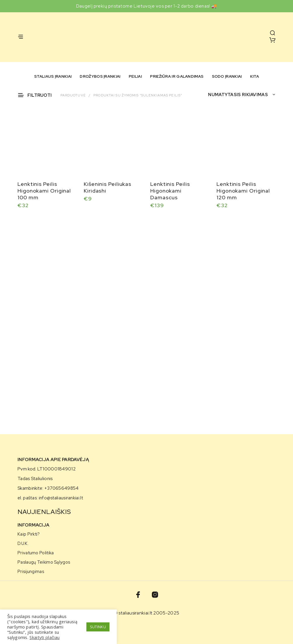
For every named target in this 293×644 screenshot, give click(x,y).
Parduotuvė (73, 95)
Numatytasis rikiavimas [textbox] (238, 95)
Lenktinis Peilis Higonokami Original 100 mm (44, 191)
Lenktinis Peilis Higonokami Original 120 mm (243, 190)
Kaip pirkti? (29, 534)
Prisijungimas (31, 571)
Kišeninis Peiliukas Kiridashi (108, 187)
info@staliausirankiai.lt (61, 498)
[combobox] (242, 95)
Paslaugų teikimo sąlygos (44, 562)
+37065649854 (62, 488)
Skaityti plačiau (45, 637)
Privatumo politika (36, 553)
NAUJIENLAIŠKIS (44, 512)
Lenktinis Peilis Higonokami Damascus (170, 191)
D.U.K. (23, 543)
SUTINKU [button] (98, 627)
